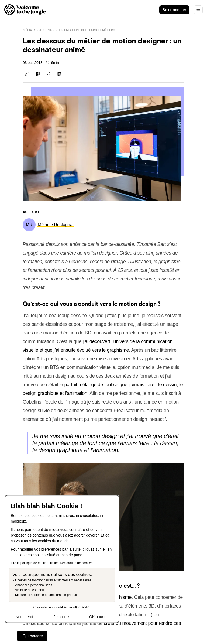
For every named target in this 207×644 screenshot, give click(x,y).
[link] (56, 225)
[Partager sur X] (49, 74)
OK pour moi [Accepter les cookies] (100, 617)
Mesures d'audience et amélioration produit (46, 595)
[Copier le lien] (27, 74)
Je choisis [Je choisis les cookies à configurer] (62, 617)
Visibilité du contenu (30, 590)
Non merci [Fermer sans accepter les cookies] (24, 617)
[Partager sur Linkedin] (59, 74)
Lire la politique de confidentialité (34, 563)
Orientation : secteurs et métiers (87, 30)
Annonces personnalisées (34, 585)
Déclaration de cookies (76, 563)
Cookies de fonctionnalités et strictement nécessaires (53, 580)
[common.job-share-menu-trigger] (32, 636)
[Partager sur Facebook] (38, 74)
